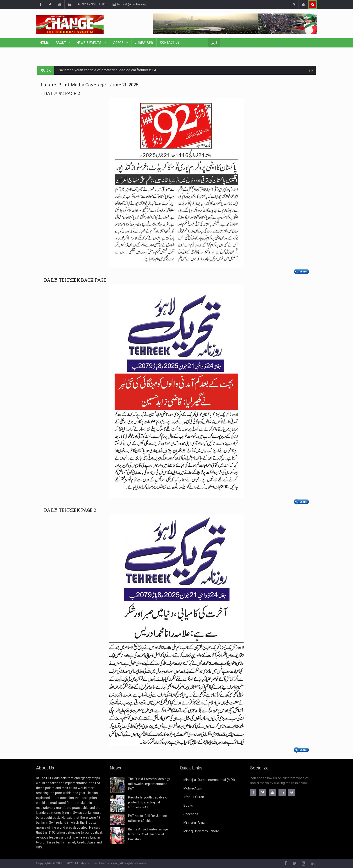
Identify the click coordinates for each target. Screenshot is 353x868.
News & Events (89, 43)
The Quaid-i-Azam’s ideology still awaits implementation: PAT (149, 784)
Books (188, 806)
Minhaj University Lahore (201, 831)
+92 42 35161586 (92, 4)
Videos (119, 43)
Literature (144, 43)
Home (44, 43)
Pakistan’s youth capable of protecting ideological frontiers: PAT (108, 70)
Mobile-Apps (193, 788)
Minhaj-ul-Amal (194, 823)
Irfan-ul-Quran (194, 797)
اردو (214, 43)
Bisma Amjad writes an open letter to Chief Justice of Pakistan (149, 834)
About (61, 43)
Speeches (191, 814)
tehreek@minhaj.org (129, 4)
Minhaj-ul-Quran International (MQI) (209, 780)
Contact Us (170, 43)
